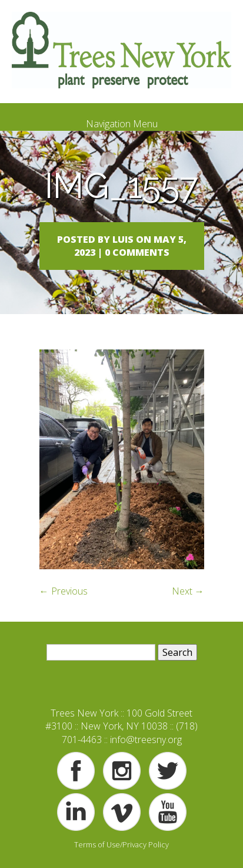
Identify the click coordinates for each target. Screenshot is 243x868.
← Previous (64, 591)
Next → (188, 591)
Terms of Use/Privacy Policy (121, 844)
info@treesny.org (146, 740)
